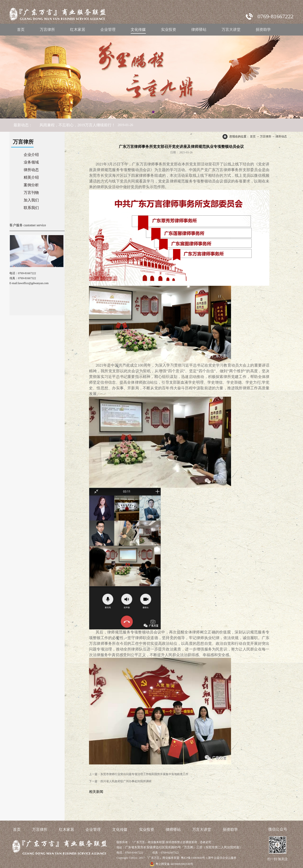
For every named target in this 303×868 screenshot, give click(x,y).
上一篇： (139, 774)
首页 (21, 30)
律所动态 (281, 136)
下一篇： (120, 781)
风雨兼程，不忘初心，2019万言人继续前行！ (77, 125)
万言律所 (266, 136)
